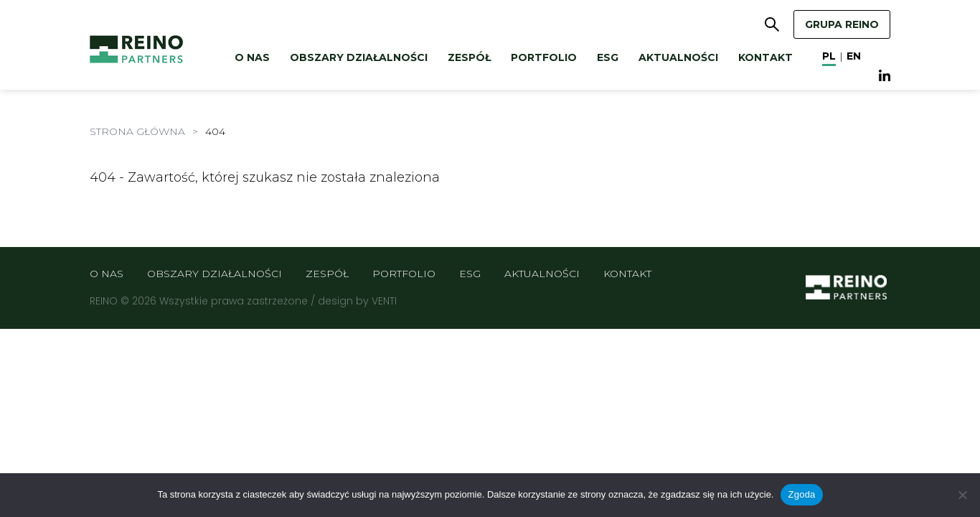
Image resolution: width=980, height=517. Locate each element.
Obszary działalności (359, 57)
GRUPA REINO (842, 24)
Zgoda (801, 494)
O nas (252, 57)
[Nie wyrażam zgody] (962, 495)
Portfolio (544, 57)
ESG (608, 57)
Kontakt (765, 57)
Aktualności (678, 57)
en (854, 56)
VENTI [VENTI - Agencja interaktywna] (384, 301)
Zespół (469, 57)
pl (829, 56)
